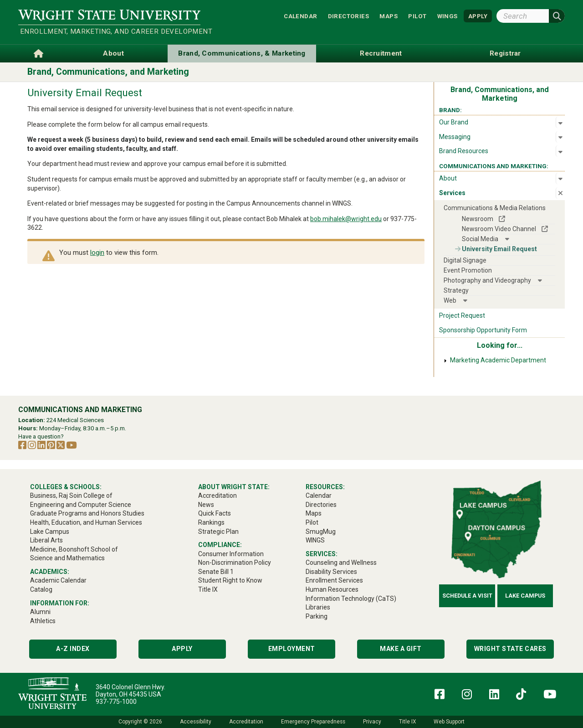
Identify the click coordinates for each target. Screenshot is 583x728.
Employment (292, 649)
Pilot (417, 16)
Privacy (372, 722)
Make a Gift (401, 649)
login (97, 253)
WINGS (447, 16)
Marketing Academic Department (498, 360)
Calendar (300, 16)
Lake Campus (525, 596)
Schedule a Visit (467, 596)
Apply (182, 649)
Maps (389, 16)
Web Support (449, 722)
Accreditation (246, 722)
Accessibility (196, 722)
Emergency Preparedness (313, 722)
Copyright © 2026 (140, 722)
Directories (348, 16)
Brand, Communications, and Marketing (108, 72)
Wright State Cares (510, 649)
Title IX (407, 722)
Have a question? (41, 436)
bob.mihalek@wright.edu (346, 219)
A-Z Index (73, 649)
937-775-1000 (116, 702)
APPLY (478, 16)
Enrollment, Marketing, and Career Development (110, 31)
